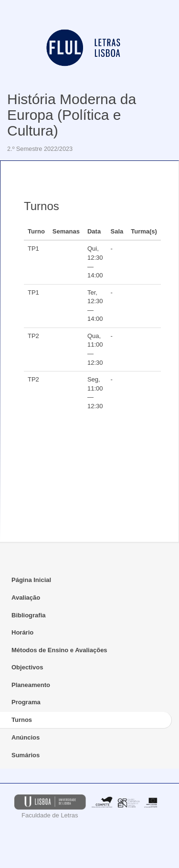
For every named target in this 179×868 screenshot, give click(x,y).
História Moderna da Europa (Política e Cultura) (72, 115)
